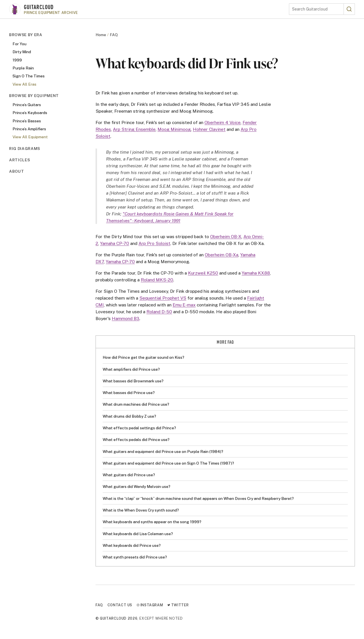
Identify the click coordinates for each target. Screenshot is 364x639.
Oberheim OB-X (226, 236)
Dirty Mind (22, 52)
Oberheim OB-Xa (222, 255)
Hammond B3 (126, 318)
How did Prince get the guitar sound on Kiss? (143, 357)
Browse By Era (26, 35)
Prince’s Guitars (27, 105)
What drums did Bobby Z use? (129, 416)
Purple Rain (23, 68)
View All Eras (24, 84)
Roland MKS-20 (157, 280)
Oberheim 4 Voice (223, 122)
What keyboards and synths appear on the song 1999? (152, 522)
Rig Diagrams (25, 149)
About (16, 171)
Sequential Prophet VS (163, 298)
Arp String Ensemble (134, 129)
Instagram (150, 605)
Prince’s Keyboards (30, 113)
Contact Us (120, 605)
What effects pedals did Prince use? (136, 440)
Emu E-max (184, 305)
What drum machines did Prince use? (136, 404)
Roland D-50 (159, 312)
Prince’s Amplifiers (29, 129)
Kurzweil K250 (203, 273)
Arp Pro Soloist (154, 243)
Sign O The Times (29, 76)
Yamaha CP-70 (115, 243)
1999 (17, 60)
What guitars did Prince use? (129, 475)
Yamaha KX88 (256, 273)
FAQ (114, 35)
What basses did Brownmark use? (133, 381)
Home (101, 35)
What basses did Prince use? (129, 393)
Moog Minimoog (174, 129)
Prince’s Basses (27, 121)
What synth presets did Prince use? (135, 557)
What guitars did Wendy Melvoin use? (136, 487)
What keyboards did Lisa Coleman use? (138, 534)
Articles (19, 160)
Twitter (178, 605)
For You (19, 44)
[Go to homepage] (149, 9)
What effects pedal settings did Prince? (139, 428)
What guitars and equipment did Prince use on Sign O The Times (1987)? (168, 463)
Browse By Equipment (34, 96)
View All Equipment (30, 137)
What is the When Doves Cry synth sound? (141, 510)
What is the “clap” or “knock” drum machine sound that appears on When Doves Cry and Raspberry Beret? (198, 498)
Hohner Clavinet (209, 129)
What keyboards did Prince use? (132, 545)
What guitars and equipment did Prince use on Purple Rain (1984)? (163, 452)
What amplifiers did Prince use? (131, 369)
